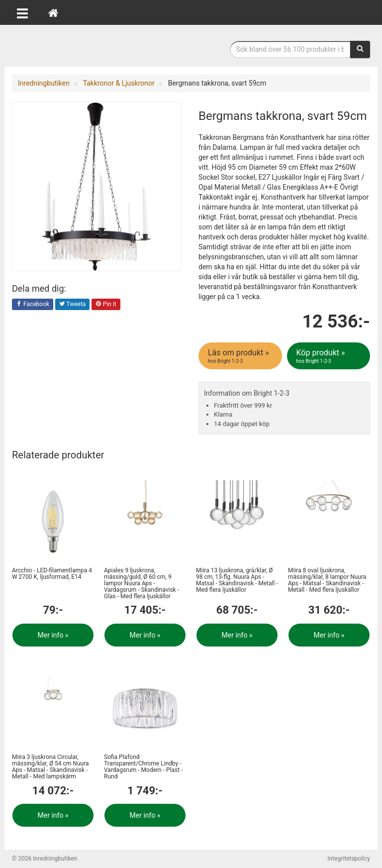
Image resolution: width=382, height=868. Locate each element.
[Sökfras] (290, 49)
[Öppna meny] (22, 12)
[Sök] (360, 49)
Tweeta (73, 305)
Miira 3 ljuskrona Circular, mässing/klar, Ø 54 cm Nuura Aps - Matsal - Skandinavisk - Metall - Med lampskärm (50, 767)
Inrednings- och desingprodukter (87, 47)
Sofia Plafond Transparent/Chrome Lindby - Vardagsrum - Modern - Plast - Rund (143, 767)
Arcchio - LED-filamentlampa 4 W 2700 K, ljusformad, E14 (52, 574)
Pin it (106, 305)
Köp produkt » (330, 356)
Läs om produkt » (241, 356)
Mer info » (53, 635)
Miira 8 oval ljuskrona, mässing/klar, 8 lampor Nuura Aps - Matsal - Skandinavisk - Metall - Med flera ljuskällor (327, 580)
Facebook (33, 305)
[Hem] (53, 12)
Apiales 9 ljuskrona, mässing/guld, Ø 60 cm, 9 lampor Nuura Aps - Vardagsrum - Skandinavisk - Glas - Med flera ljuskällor (142, 584)
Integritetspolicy (349, 859)
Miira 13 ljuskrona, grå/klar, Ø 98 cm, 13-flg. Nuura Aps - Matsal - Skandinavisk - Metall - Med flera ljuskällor (237, 580)
